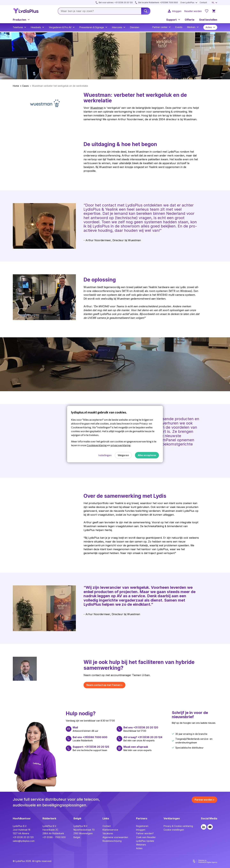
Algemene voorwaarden (115, 837)
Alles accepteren (147, 455)
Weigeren (123, 455)
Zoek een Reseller (146, 837)
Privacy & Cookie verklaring (178, 826)
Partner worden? (145, 833)
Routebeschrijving (112, 841)
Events (179, 27)
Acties (139, 848)
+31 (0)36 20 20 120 (23, 837)
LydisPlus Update (145, 841)
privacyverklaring (121, 445)
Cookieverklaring (97, 445)
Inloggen (141, 830)
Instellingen (105, 455)
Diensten (135, 27)
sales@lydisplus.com (24, 841)
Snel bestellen (208, 20)
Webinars (141, 845)
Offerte (190, 20)
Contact (107, 826)
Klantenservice (110, 830)
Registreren (142, 826)
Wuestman (97, 108)
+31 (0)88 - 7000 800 (54, 837)
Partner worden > (204, 800)
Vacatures (108, 833)
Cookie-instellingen (174, 830)
